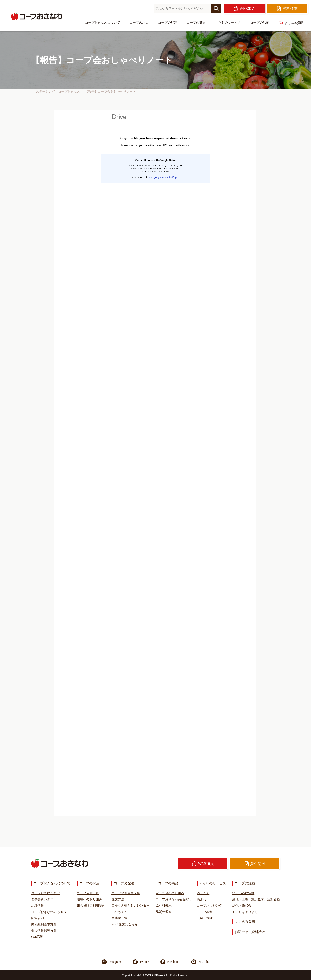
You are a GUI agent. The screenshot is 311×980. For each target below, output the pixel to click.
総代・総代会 (242, 905)
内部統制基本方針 (44, 924)
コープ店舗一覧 (88, 893)
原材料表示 (164, 905)
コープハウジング (209, 905)
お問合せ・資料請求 (250, 932)
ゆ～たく (203, 893)
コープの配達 (168, 23)
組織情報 (37, 905)
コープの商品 (196, 23)
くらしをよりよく (245, 912)
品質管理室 (164, 912)
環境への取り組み (89, 899)
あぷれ (202, 899)
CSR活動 (37, 937)
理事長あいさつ (42, 899)
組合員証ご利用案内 (91, 905)
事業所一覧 (119, 918)
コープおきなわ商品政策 (173, 899)
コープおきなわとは (45, 893)
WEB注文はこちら (124, 924)
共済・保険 (205, 918)
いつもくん (119, 912)
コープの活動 (260, 23)
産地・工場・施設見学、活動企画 (256, 899)
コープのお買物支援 (126, 893)
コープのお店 (139, 23)
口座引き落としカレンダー (131, 905)
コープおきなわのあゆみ (49, 912)
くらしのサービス (228, 23)
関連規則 (37, 918)
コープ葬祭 (205, 912)
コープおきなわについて (103, 23)
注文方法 (118, 899)
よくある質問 (291, 23)
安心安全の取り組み (170, 893)
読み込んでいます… (155, 463)
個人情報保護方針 (44, 930)
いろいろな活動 (243, 893)
